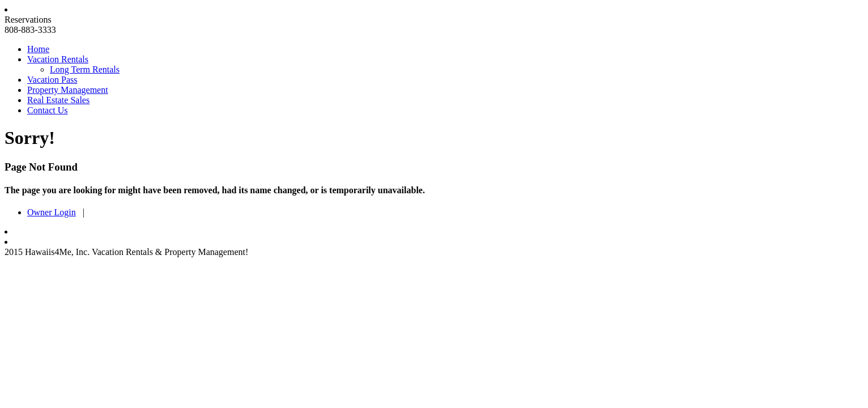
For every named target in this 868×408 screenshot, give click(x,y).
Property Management (68, 90)
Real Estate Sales (58, 100)
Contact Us (48, 110)
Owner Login (52, 212)
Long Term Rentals (85, 69)
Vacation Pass (52, 80)
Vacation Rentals (58, 59)
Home (38, 49)
